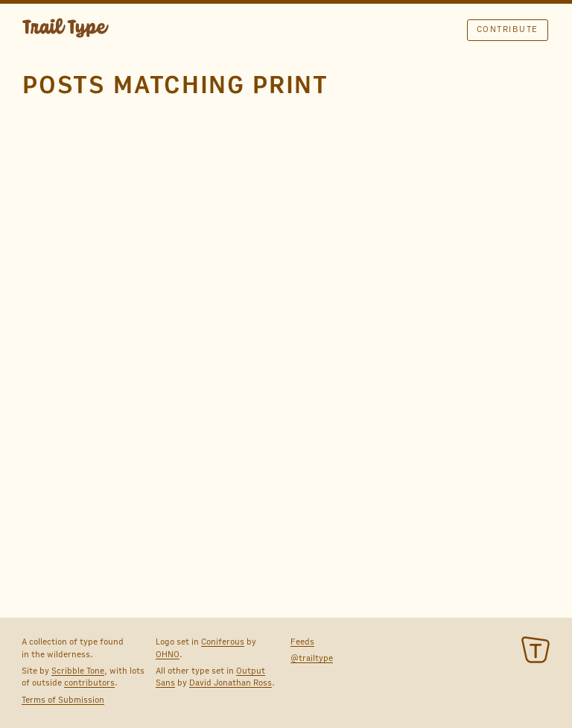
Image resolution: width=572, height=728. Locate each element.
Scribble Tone (78, 671)
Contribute (508, 29)
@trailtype (312, 658)
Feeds (302, 642)
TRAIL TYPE (66, 30)
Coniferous (223, 642)
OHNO (168, 654)
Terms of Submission (63, 700)
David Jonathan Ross (231, 683)
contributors (89, 683)
